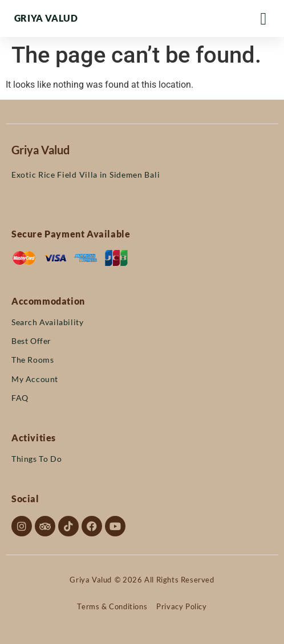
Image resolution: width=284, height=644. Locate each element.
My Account (35, 379)
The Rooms (33, 360)
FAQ (20, 398)
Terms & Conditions (112, 606)
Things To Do (36, 459)
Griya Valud (46, 18)
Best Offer (31, 341)
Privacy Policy (181, 606)
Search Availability (47, 322)
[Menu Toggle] (264, 19)
